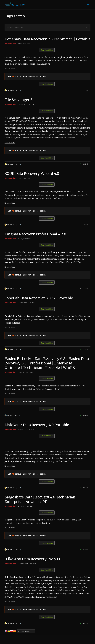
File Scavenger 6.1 (20, 104)
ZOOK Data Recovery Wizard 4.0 (32, 178)
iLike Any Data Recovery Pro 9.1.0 (33, 563)
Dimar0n (10, 420)
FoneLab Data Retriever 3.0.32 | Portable (39, 302)
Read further (10, 73)
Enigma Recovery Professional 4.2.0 (35, 239)
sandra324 (11, 95)
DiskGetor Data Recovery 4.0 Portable (37, 429)
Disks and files (10, 48)
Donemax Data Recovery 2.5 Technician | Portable (40, 41)
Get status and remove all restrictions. (27, 81)
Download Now (47, 55)
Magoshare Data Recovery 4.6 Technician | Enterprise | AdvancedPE (41, 504)
